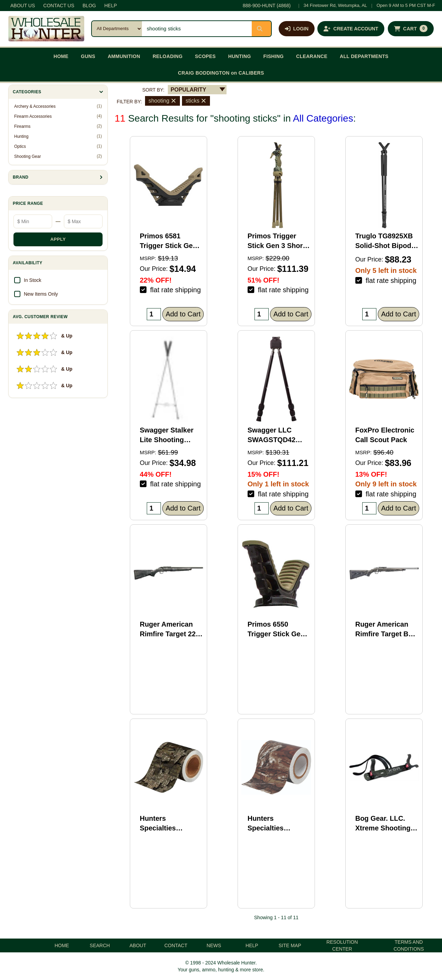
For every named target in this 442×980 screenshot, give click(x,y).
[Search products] (197, 29)
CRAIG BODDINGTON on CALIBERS (221, 73)
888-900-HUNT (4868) (267, 6)
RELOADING (168, 56)
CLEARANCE (312, 56)
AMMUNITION (124, 56)
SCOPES (205, 56)
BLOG (89, 6)
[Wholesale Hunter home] (46, 29)
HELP (111, 6)
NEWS (214, 945)
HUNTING (240, 56)
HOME (61, 56)
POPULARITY (188, 90)
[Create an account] (351, 29)
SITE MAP (290, 945)
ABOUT (138, 945)
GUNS (88, 56)
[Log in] (297, 29)
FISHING (274, 56)
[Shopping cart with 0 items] (411, 29)
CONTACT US (59, 6)
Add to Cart (183, 314)
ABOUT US (23, 6)
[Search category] (117, 29)
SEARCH (100, 945)
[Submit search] (261, 29)
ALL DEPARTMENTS (364, 56)
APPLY (58, 239)
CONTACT (176, 945)
